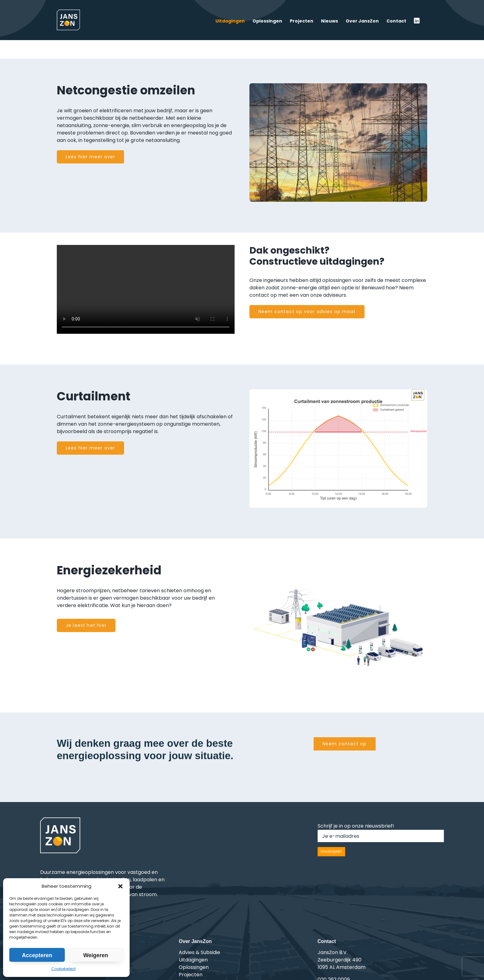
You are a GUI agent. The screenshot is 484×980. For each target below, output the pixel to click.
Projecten (191, 975)
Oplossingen (194, 967)
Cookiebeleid (63, 969)
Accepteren (37, 955)
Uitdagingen (193, 960)
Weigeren (96, 955)
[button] (120, 886)
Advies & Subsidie (199, 952)
